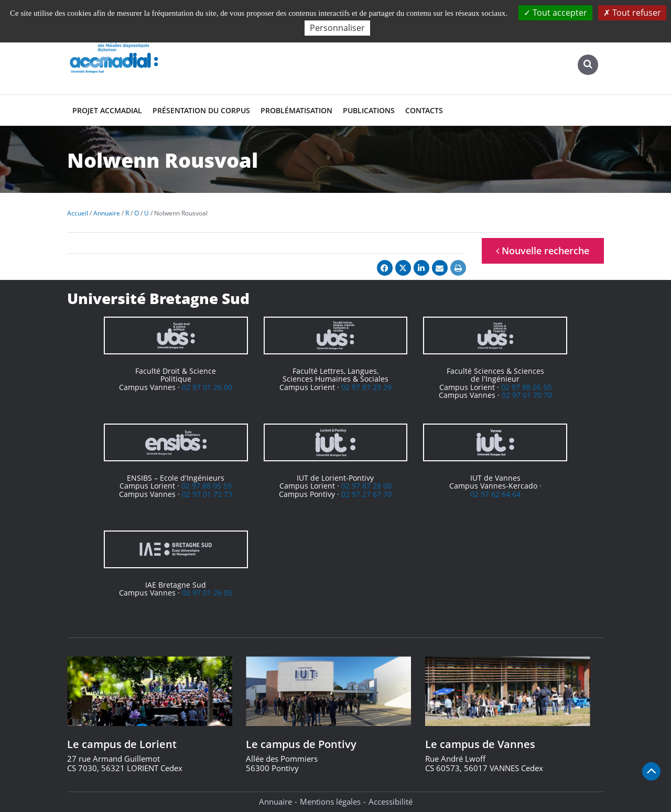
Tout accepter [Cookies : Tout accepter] (555, 13)
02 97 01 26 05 (207, 593)
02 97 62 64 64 (495, 494)
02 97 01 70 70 (527, 395)
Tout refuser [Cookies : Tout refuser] (632, 13)
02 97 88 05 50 (526, 387)
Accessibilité (391, 802)
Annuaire (275, 802)
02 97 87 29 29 (366, 387)
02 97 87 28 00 (366, 486)
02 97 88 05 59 (207, 486)
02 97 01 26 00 (207, 387)
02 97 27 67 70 (366, 494)
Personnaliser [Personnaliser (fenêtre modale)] (337, 28)
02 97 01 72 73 (207, 494)
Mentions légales (330, 802)
